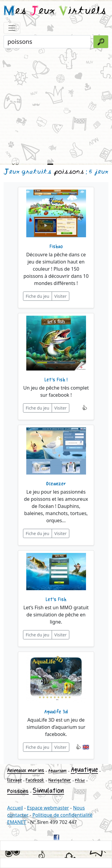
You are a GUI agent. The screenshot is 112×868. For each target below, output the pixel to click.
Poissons (18, 791)
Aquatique (84, 770)
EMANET (17, 822)
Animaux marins (26, 770)
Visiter (60, 296)
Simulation (48, 791)
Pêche (80, 781)
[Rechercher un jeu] (47, 42)
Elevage (14, 780)
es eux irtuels (55, 11)
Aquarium (57, 771)
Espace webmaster (48, 808)
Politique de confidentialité (63, 815)
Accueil (15, 808)
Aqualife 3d (56, 712)
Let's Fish (56, 599)
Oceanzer (56, 484)
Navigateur (60, 780)
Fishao (56, 247)
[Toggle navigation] (12, 28)
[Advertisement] (56, 105)
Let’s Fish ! (56, 380)
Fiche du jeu (37, 296)
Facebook (35, 780)
